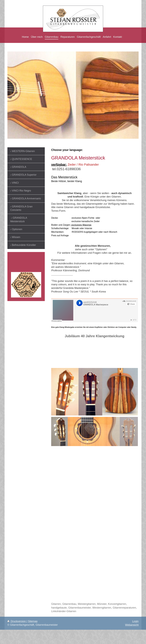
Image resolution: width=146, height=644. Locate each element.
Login (135, 621)
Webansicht (132, 625)
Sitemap (33, 621)
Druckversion (17, 621)
